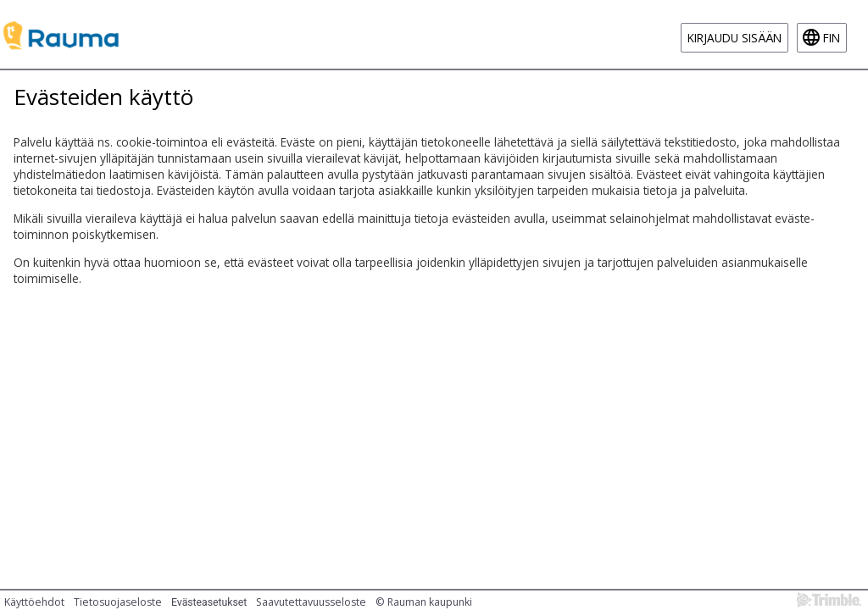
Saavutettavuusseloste (311, 602)
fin (832, 38)
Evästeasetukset (209, 602)
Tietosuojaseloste (118, 602)
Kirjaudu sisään (734, 38)
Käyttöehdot (34, 602)
